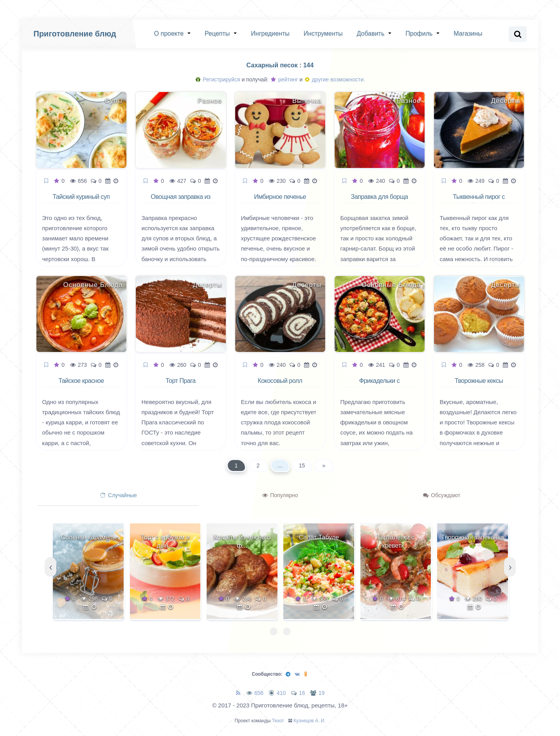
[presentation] (50, 567)
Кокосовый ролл (280, 381)
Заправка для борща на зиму (379, 201)
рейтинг (284, 79)
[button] (274, 631)
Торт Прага (180, 381)
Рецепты (217, 33)
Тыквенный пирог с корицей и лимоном (479, 201)
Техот (278, 721)
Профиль (419, 33)
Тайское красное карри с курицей (81, 385)
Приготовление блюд (75, 34)
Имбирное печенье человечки (280, 201)
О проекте (169, 33)
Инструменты (323, 33)
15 (302, 465)
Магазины (468, 33)
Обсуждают (442, 495)
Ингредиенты (270, 33)
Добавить (371, 33)
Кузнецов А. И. (310, 721)
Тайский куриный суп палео (81, 201)
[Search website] (518, 34)
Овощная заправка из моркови (180, 201)
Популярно (280, 495)
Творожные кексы (479, 381)
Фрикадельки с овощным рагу (380, 385)
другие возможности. (335, 79)
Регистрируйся (218, 79)
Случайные (119, 495)
